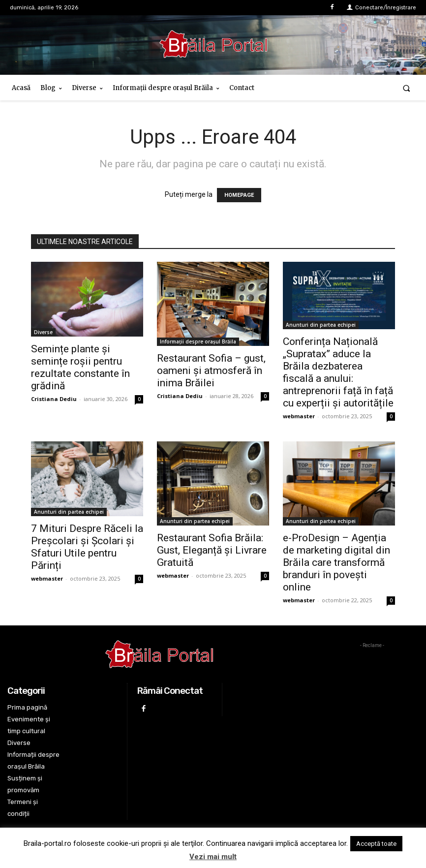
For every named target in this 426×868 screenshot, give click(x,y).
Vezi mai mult (213, 857)
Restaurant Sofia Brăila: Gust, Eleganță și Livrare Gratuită (212, 550)
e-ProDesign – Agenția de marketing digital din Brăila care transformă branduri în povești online (336, 562)
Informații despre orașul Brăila (198, 341)
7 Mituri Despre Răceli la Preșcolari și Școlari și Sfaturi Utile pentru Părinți (87, 547)
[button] (407, 88)
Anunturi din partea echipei (321, 325)
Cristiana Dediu (54, 399)
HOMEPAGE (239, 195)
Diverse (43, 332)
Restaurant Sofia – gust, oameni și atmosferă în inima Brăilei (211, 371)
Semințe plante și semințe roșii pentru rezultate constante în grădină (80, 367)
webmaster (299, 416)
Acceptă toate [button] (376, 844)
